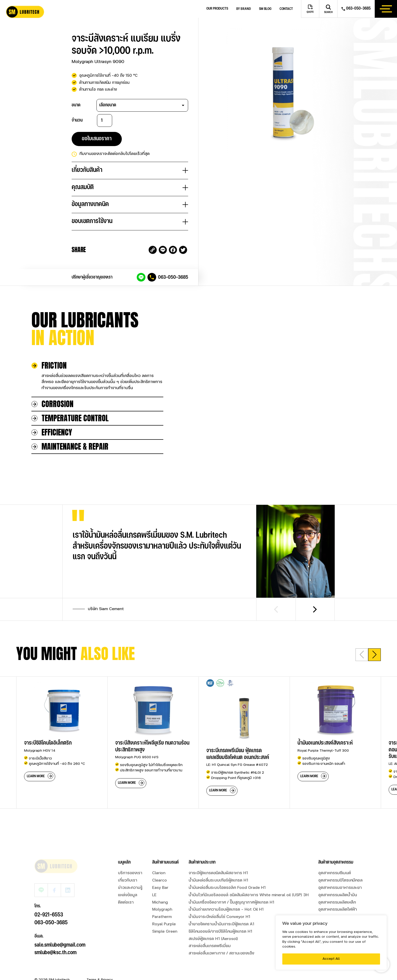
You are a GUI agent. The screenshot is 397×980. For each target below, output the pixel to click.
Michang (160, 903)
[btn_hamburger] (386, 9)
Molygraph (162, 910)
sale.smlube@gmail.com (60, 932)
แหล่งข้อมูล (128, 895)
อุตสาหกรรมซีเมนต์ (335, 873)
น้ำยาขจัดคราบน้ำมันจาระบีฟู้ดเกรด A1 (221, 924)
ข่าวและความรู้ (130, 888)
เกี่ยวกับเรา (128, 881)
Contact (286, 9)
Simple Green (165, 932)
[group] (62, 743)
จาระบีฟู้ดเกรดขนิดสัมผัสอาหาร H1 (218, 873)
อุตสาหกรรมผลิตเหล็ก (337, 903)
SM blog (265, 9)
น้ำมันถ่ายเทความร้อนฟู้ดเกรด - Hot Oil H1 (226, 910)
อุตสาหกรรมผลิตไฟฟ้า (338, 910)
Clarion (159, 873)
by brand (244, 9)
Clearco (160, 881)
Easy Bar (160, 888)
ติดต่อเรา (126, 903)
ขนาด (76, 105)
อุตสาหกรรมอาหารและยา (340, 888)
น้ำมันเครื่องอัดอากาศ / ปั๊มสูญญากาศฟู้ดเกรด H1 (231, 903)
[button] (374, 655)
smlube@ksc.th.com (55, 939)
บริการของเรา (130, 873)
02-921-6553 (49, 901)
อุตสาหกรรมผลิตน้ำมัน (338, 895)
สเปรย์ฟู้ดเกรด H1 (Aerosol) (213, 939)
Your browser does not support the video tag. (294, 383)
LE (154, 895)
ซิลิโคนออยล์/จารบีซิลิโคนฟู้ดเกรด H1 (220, 932)
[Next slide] (315, 609)
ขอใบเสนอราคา (97, 139)
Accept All (331, 959)
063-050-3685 (173, 277)
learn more (36, 776)
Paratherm (162, 917)
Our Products (217, 9)
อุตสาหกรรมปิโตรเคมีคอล (340, 881)
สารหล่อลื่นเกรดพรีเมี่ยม (210, 946)
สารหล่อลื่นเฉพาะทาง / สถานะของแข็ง (221, 953)
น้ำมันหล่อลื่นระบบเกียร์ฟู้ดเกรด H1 (218, 881)
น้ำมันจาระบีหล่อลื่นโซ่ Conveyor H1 (219, 917)
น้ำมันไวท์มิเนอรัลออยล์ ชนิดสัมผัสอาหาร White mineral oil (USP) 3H (249, 895)
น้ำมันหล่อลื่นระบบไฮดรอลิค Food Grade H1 (227, 888)
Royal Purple (164, 924)
